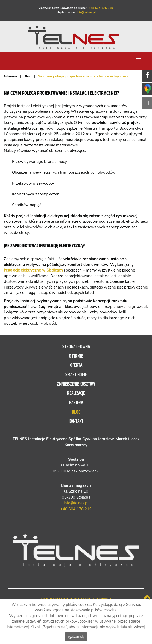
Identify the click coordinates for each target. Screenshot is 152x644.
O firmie (76, 356)
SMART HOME (76, 375)
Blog (76, 412)
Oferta (76, 365)
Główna (11, 76)
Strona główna (76, 347)
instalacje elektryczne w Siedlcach (33, 270)
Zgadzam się (76, 637)
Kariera (76, 403)
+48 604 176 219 (101, 8)
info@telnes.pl (86, 12)
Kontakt (76, 421)
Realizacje (76, 393)
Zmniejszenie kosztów (76, 384)
